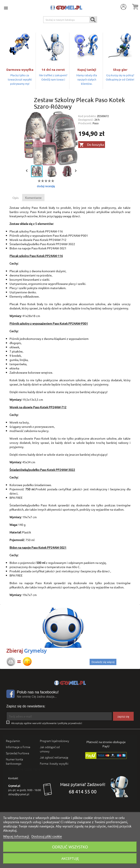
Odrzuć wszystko (70, 847)
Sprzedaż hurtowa (17, 753)
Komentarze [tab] (33, 198)
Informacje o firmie (18, 747)
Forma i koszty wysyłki (54, 763)
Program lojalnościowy (55, 741)
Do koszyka (92, 145)
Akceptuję (70, 858)
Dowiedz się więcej (103, 662)
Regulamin (13, 741)
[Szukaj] (70, 20)
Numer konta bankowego (14, 761)
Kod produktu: (87, 116)
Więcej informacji (17, 836)
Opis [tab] (15, 198)
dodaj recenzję (46, 186)
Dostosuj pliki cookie (47, 836)
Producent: (85, 123)
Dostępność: (86, 120)
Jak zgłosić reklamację (54, 757)
